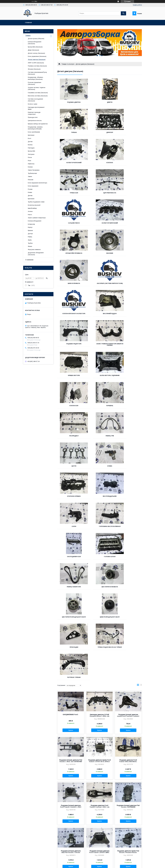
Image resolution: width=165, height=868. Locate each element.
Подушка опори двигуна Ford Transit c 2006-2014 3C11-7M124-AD (71, 691)
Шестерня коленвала (71, 437)
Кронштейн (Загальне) (35, 47)
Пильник (31, 180)
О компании (29, 260)
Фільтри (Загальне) (34, 69)
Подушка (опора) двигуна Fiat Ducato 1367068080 (128, 599)
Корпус (30, 227)
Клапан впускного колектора (129, 224)
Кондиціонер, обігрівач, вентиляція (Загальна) (36, 78)
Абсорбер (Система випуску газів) (99, 224)
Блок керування (33, 186)
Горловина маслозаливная (129, 377)
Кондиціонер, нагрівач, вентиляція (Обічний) (35, 128)
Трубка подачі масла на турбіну (99, 470)
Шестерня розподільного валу (99, 438)
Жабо (30, 240)
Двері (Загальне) (33, 50)
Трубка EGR (71, 163)
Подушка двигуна (71, 102)
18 (139, 849)
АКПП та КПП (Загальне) (36, 63)
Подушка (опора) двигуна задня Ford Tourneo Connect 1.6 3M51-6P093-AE (128, 509)
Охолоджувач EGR (70, 407)
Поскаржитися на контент (80, 865)
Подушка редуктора (100, 255)
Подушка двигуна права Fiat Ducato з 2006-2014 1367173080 (99, 782)
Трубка (30, 243)
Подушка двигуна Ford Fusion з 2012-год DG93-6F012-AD (99, 827)
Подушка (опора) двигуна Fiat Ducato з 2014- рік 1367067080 (71, 554)
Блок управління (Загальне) (37, 56)
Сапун (99, 377)
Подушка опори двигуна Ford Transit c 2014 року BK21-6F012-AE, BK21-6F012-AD (99, 736)
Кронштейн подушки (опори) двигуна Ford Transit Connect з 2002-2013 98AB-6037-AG (128, 736)
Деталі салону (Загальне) (36, 53)
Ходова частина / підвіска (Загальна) (37, 88)
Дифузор (70, 132)
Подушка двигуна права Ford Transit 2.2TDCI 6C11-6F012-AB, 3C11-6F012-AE (99, 555)
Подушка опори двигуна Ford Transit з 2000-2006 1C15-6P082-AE (71, 736)
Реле (29, 161)
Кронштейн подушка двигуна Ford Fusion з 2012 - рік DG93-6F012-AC (128, 827)
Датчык (30, 234)
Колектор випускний (71, 193)
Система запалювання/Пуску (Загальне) (37, 73)
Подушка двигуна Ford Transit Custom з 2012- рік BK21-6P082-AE (99, 600)
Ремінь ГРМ (129, 317)
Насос (30, 215)
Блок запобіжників (34, 132)
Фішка (30, 246)
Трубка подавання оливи (36, 202)
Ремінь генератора (129, 407)
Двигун (99, 102)
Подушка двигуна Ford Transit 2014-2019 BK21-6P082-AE (128, 555)
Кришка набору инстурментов (38, 124)
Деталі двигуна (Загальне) (37, 59)
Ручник (30, 189)
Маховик (129, 193)
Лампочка (31, 164)
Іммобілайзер (32, 208)
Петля (30, 157)
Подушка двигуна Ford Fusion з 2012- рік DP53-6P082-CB (71, 827)
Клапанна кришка (129, 347)
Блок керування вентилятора (37, 183)
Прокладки (70, 469)
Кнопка (30, 145)
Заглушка (31, 154)
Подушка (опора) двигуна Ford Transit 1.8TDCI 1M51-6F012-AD (99, 646)
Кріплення (31, 135)
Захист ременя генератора (37, 218)
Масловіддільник (70, 377)
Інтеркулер (31, 224)
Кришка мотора (70, 286)
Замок (30, 176)
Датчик (30, 142)
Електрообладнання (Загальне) (35, 43)
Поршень (70, 317)
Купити (71, 523)
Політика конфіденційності (97, 865)
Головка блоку (100, 407)
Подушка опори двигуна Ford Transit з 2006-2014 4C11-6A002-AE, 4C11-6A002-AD (128, 691)
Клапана (129, 132)
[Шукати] (123, 13)
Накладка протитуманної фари (36, 108)
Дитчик (30, 196)
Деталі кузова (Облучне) (36, 39)
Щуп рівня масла (100, 163)
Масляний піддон (71, 255)
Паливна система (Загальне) (37, 66)
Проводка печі (33, 117)
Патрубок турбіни (129, 469)
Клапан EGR (129, 286)
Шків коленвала (70, 223)
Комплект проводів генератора (34, 113)
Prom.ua (92, 863)
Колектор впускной (34, 205)
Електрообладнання (35, 221)
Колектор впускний (99, 132)
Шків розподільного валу (129, 437)
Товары (28, 35)
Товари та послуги (68, 64)
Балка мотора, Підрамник (99, 286)
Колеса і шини (33, 104)
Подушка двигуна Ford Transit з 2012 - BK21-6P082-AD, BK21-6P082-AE (71, 782)
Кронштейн (31, 151)
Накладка (31, 148)
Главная (28, 23)
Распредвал (99, 317)
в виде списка (141, 478)
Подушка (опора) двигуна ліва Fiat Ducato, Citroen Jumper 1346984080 (71, 646)
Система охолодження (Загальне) (35, 100)
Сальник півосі (129, 163)
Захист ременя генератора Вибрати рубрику (129, 255)
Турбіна (129, 102)
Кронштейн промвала (99, 193)
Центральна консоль (35, 121)
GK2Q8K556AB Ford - (71, 508)
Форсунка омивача (34, 249)
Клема (100, 347)
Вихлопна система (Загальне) (38, 96)
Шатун (70, 347)
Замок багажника (34, 170)
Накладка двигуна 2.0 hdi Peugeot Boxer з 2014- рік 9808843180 (99, 509)
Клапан (30, 167)
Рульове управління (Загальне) (35, 83)
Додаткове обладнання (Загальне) (36, 254)
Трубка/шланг (32, 173)
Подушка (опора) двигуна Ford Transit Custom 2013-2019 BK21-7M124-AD (99, 691)
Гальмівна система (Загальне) (38, 93)
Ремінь (30, 237)
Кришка (30, 230)
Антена (30, 211)
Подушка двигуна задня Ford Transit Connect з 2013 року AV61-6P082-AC (128, 782)
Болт (30, 138)
